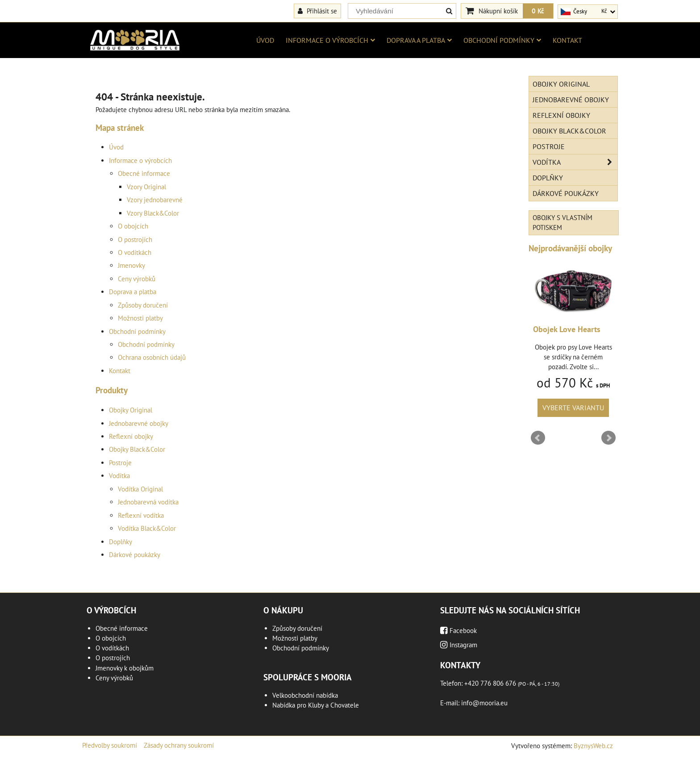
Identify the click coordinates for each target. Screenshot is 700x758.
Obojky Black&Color (137, 449)
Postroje (120, 463)
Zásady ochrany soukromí (179, 745)
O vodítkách (135, 252)
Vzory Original (146, 187)
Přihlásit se (317, 11)
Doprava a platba (419, 40)
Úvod (265, 40)
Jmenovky (131, 265)
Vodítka (119, 476)
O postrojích (135, 239)
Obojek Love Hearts (567, 329)
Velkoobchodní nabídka (305, 695)
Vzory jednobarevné (155, 200)
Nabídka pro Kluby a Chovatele (316, 705)
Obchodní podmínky (502, 40)
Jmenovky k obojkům (125, 668)
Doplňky (121, 542)
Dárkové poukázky (135, 555)
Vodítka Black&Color (147, 528)
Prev (538, 438)
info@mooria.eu (484, 703)
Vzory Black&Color (153, 213)
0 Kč (538, 11)
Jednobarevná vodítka (148, 502)
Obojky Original (131, 410)
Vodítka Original (140, 489)
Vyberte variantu (573, 408)
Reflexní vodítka (141, 515)
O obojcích (133, 226)
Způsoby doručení (143, 305)
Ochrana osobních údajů (152, 357)
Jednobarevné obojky (139, 423)
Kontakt (567, 40)
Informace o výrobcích (330, 40)
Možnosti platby (140, 318)
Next (608, 438)
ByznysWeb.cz (593, 746)
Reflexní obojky (131, 436)
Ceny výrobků (137, 279)
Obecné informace (144, 173)
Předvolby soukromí (110, 745)
